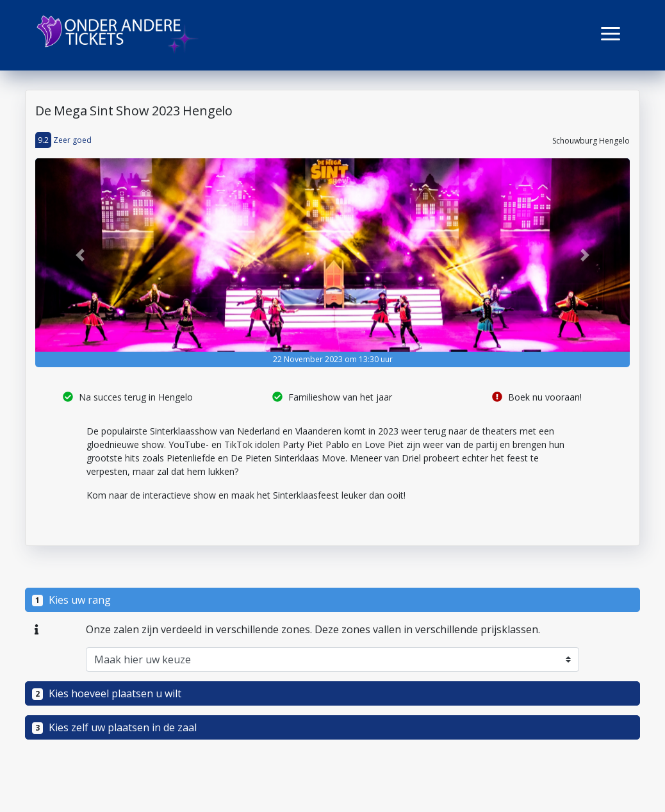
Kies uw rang (71, 600)
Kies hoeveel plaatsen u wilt (107, 693)
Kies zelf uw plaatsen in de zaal (114, 727)
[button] (611, 34)
